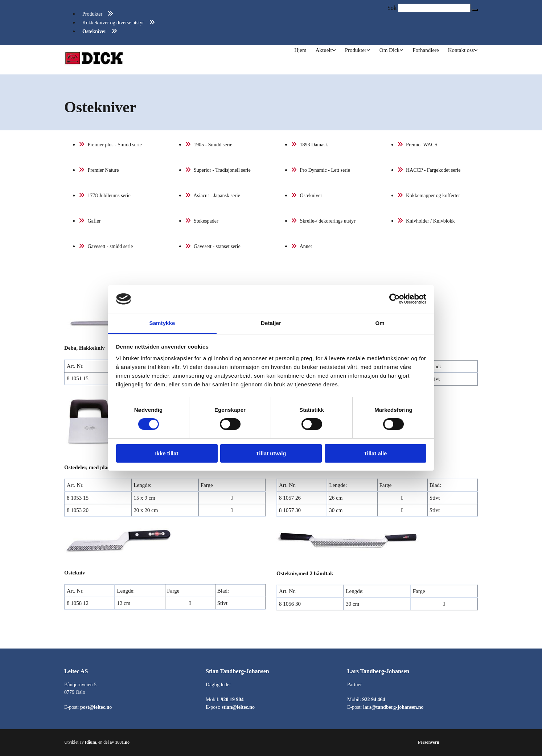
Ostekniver (94, 31)
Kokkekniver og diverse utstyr (113, 23)
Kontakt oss (461, 50)
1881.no (122, 742)
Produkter (92, 14)
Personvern (429, 742)
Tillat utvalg (271, 453)
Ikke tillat (167, 453)
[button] (475, 10)
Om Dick (389, 50)
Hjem (300, 50)
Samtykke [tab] (162, 323)
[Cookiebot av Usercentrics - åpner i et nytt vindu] (395, 299)
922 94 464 (374, 700)
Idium (91, 742)
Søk (392, 8)
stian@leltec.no (238, 707)
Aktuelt (324, 50)
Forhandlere (426, 50)
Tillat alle (375, 453)
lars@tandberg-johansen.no (393, 707)
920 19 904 (232, 700)
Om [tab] (380, 323)
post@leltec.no (96, 707)
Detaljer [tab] (271, 323)
